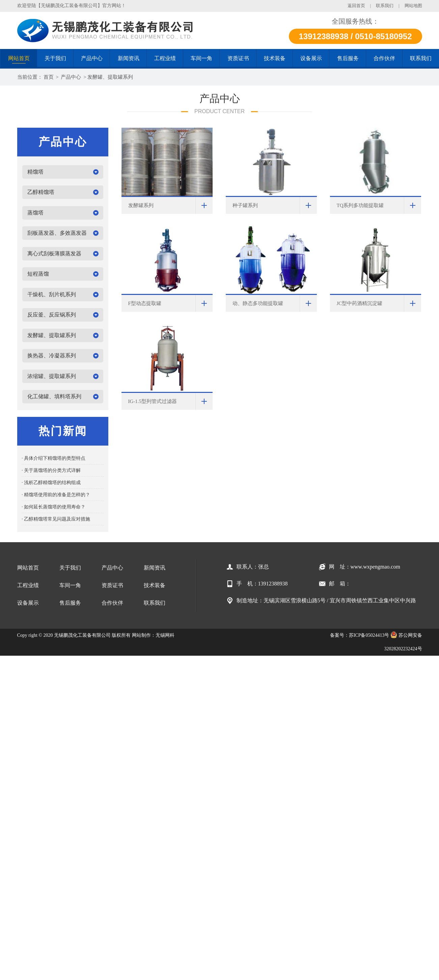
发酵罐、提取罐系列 (110, 77)
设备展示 (28, 603)
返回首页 (356, 6)
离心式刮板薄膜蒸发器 (54, 254)
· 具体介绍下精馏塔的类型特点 (53, 458)
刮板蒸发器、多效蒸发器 (57, 233)
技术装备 (155, 585)
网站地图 (413, 6)
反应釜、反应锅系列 (52, 315)
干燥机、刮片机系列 (52, 294)
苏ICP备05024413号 (369, 635)
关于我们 (70, 568)
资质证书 (112, 585)
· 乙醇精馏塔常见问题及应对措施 (56, 519)
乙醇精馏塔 (41, 192)
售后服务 (70, 603)
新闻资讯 (155, 568)
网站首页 (28, 568)
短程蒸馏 (38, 274)
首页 (49, 77)
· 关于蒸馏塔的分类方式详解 (51, 470)
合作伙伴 (112, 603)
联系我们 (385, 6)
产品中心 (71, 77)
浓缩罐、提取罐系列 (52, 376)
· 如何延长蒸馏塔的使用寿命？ (53, 507)
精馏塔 (35, 172)
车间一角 (70, 585)
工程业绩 (28, 585)
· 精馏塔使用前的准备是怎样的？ (56, 495)
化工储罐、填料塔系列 (54, 396)
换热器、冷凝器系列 (52, 356)
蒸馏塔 (35, 213)
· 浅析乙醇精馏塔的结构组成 (51, 483)
